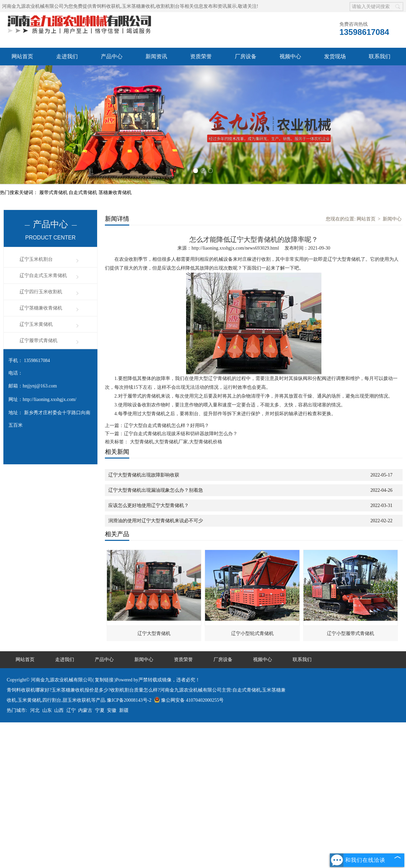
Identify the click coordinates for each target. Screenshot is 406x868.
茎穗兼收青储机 (115, 193)
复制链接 (104, 680)
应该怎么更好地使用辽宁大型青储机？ (149, 505)
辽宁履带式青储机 (39, 341)
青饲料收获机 (106, 6)
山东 (47, 710)
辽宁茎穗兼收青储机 (41, 308)
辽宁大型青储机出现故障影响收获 (144, 475)
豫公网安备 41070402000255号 (189, 700)
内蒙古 (85, 710)
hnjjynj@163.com (40, 386)
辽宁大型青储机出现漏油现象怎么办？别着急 (156, 490)
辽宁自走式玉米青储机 (43, 276)
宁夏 (100, 710)
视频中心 (290, 56)
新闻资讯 (156, 56)
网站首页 (22, 56)
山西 (59, 710)
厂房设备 (246, 56)
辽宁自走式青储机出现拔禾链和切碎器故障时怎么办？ (181, 434)
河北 (35, 710)
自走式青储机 (84, 193)
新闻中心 (392, 219)
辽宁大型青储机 (154, 633)
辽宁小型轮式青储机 (252, 633)
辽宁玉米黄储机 (36, 324)
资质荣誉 (201, 56)
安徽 (112, 710)
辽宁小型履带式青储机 (351, 633)
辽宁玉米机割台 (36, 259)
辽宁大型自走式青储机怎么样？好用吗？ (166, 426)
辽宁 (71, 710)
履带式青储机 (54, 193)
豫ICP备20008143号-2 (129, 700)
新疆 (124, 710)
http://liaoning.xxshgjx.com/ (50, 399)
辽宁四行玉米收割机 (41, 292)
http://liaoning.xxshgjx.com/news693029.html (235, 248)
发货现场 (335, 56)
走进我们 (67, 56)
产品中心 (112, 56)
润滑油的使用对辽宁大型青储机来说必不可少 (156, 521)
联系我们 (380, 56)
